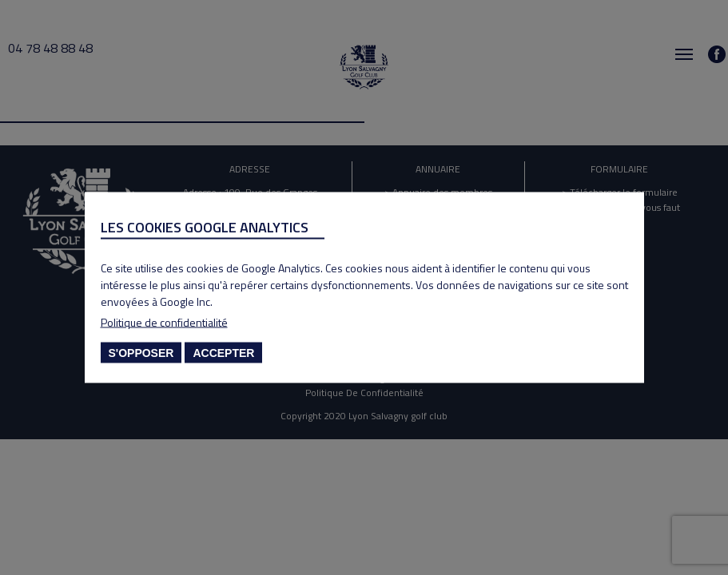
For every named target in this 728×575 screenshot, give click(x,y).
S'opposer (141, 353)
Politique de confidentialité (164, 322)
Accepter (223, 353)
